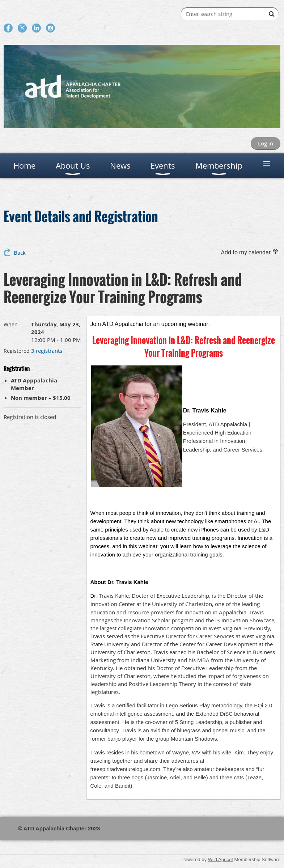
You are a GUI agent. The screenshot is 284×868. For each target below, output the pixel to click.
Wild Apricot (221, 859)
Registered (17, 351)
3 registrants (47, 351)
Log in (266, 143)
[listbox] (251, 252)
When (11, 324)
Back (20, 253)
